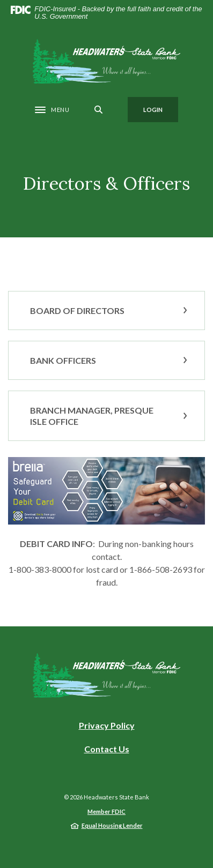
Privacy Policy (107, 725)
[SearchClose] (99, 110)
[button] (106, 310)
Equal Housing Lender (112, 825)
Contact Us (107, 749)
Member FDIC (106, 811)
